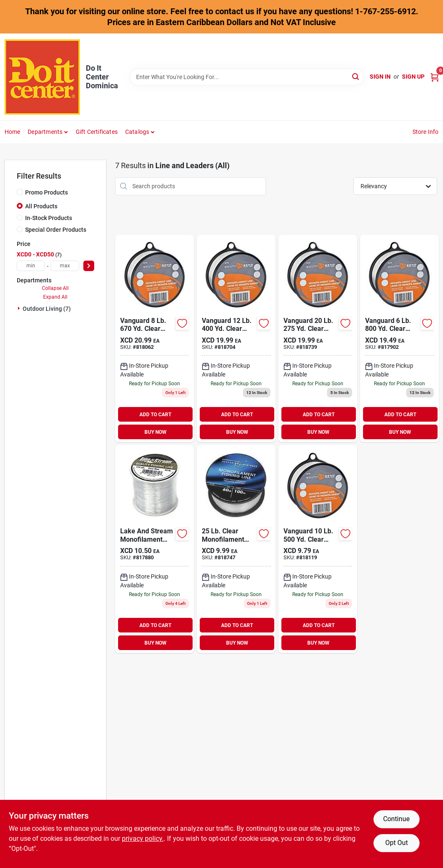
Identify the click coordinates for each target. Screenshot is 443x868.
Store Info (426, 132)
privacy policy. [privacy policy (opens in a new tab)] (143, 839)
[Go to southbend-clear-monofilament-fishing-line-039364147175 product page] (399, 339)
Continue (396, 819)
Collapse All (55, 288)
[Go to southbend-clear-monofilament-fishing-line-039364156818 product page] (236, 549)
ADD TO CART (155, 415)
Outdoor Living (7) (47, 309)
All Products (41, 206)
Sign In (380, 77)
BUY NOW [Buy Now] (156, 432)
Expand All (55, 297)
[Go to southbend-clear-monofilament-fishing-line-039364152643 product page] (318, 339)
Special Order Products (56, 230)
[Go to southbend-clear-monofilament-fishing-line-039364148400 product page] (155, 339)
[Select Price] (89, 266)
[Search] (356, 76)
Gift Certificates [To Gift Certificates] (97, 132)
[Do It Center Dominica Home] (42, 77)
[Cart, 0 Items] (435, 77)
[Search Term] (247, 77)
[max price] (65, 266)
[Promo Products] (20, 192)
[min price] (31, 266)
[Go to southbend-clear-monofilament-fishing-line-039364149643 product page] (318, 549)
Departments (45, 132)
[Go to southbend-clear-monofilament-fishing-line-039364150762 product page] (236, 339)
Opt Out (397, 843)
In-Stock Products (49, 218)
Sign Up (413, 77)
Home (13, 132)
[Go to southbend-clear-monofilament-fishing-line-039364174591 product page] (155, 549)
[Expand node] (20, 308)
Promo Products (46, 192)
